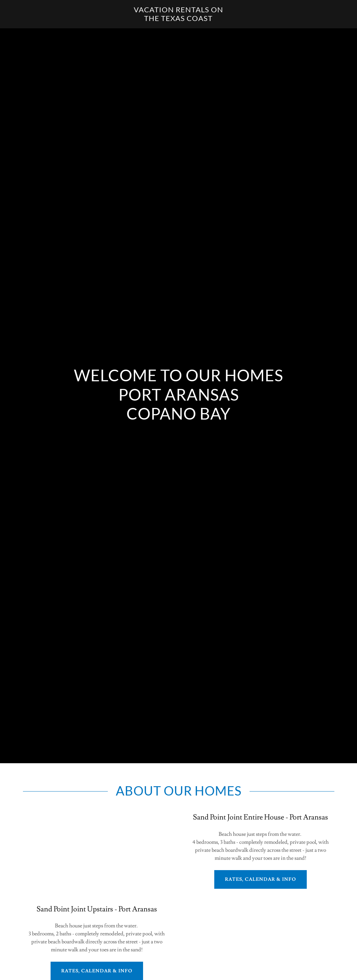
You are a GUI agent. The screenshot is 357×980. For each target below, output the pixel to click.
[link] (178, 19)
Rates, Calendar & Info (261, 879)
